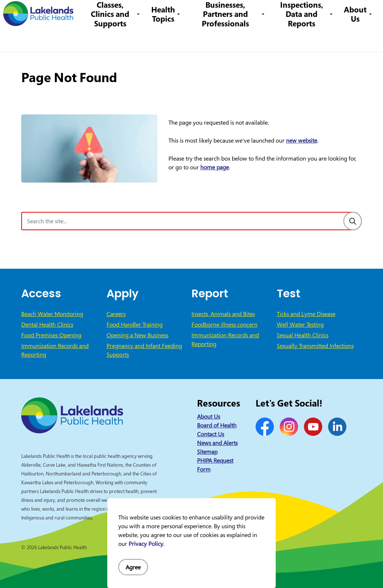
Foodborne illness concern (224, 324)
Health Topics (170, 38)
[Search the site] (191, 221)
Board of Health (217, 425)
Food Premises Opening (51, 335)
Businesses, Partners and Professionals (230, 38)
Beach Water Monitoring (52, 314)
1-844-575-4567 (198, 13)
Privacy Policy (146, 544)
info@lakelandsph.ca (256, 13)
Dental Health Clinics (47, 324)
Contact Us (130, 13)
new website (302, 140)
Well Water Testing (300, 324)
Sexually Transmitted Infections (315, 346)
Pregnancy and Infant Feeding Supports (144, 350)
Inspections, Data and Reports (303, 38)
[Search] (353, 221)
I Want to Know (321, 13)
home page (215, 167)
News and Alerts (217, 443)
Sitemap (207, 452)
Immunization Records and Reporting (55, 350)
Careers (159, 13)
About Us (355, 38)
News (103, 13)
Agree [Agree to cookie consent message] (133, 567)
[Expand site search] (367, 13)
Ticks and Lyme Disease (306, 314)
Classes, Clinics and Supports (118, 38)
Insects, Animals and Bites (223, 314)
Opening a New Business (137, 335)
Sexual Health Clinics (303, 335)
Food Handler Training (135, 324)
